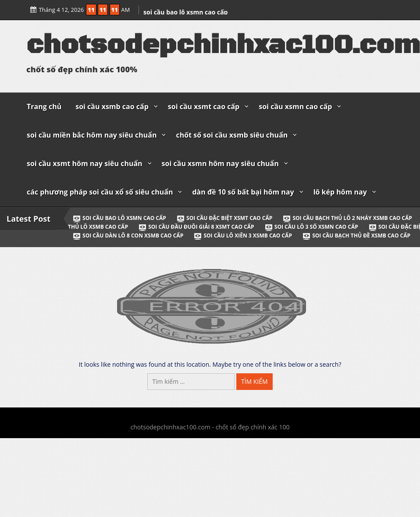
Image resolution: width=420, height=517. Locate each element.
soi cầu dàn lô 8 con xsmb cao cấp (128, 235)
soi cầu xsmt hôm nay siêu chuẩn (85, 163)
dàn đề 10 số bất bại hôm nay (243, 192)
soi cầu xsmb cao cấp (112, 106)
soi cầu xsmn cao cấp (295, 106)
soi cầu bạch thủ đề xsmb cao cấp (356, 235)
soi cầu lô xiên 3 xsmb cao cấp (243, 235)
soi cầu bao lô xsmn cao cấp (185, 12)
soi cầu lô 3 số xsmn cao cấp (312, 227)
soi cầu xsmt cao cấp (204, 106)
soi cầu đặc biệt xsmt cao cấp (225, 218)
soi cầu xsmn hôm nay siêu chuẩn (220, 163)
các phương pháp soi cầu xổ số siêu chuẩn (100, 192)
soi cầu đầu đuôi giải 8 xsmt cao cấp (197, 227)
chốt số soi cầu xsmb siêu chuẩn (232, 135)
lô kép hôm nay (340, 192)
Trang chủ (44, 106)
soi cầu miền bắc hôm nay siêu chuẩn (92, 135)
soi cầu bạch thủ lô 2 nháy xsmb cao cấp (348, 218)
